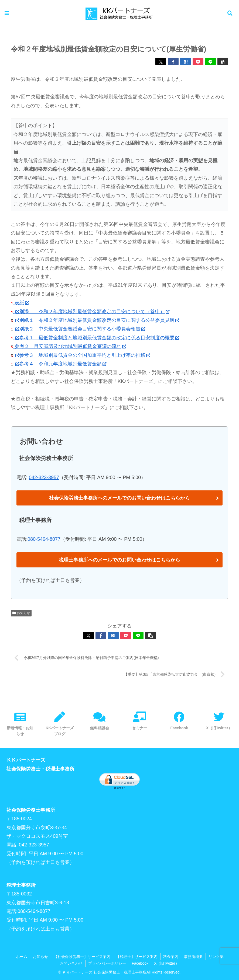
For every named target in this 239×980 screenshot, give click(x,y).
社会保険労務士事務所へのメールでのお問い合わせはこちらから (119, 498)
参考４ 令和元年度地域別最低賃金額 (63, 364)
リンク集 (216, 957)
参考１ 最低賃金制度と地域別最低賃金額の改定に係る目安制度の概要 (99, 338)
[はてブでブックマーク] (186, 61)
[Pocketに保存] (198, 61)
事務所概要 (193, 957)
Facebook (140, 963)
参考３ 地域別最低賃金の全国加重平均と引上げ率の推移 (85, 355)
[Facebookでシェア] (173, 61)
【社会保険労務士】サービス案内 (82, 957)
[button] (223, 61)
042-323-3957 (44, 477)
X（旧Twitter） (167, 963)
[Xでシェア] (161, 61)
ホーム (22, 957)
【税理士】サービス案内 (137, 957)
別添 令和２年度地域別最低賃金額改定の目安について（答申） (94, 312)
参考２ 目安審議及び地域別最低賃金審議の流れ (70, 346)
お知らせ (21, 613)
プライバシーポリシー (107, 963)
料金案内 (171, 957)
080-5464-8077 (44, 539)
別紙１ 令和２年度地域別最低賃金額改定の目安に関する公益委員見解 (99, 320)
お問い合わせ (71, 963)
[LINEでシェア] (210, 61)
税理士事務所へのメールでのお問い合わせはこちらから (119, 560)
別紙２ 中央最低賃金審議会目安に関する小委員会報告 (82, 329)
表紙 (20, 303)
